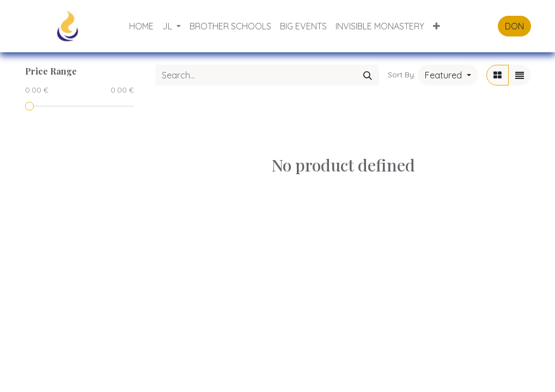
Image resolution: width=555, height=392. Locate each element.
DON (514, 26)
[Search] (368, 75)
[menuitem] (141, 26)
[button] (437, 26)
